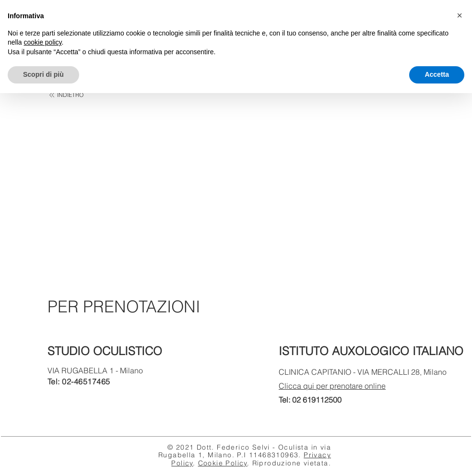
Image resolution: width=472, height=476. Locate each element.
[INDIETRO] (66, 95)
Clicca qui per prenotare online (332, 386)
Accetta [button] (437, 74)
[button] (460, 15)
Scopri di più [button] (43, 74)
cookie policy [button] (42, 42)
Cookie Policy (223, 463)
